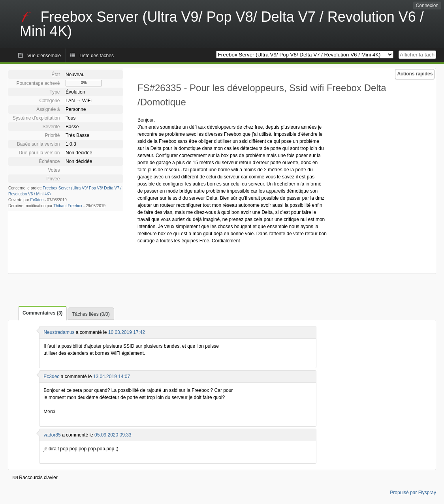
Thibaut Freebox (68, 206)
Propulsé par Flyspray (413, 493)
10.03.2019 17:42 (127, 332)
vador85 (52, 435)
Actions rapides (415, 74)
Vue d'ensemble (44, 56)
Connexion (427, 6)
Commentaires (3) (42, 313)
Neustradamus (59, 332)
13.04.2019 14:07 (112, 377)
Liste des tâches (97, 56)
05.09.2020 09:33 (113, 435)
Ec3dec (37, 200)
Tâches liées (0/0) (91, 314)
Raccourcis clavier (35, 478)
